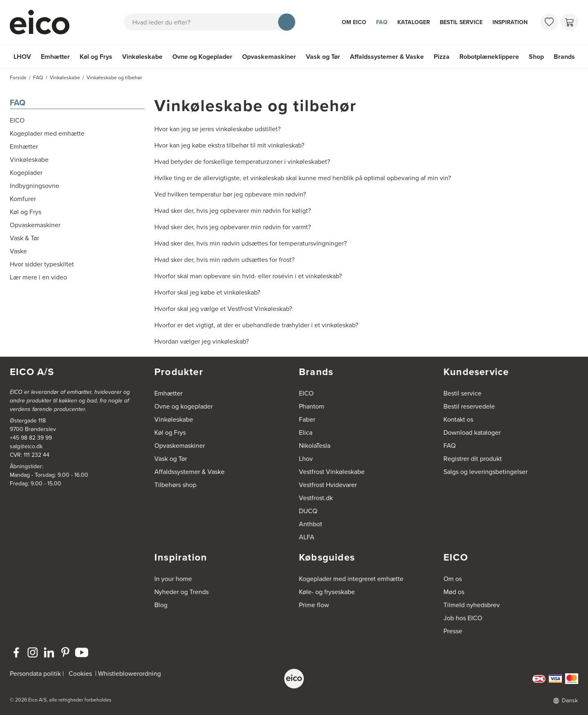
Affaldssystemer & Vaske (387, 57)
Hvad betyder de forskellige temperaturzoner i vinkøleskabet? (242, 162)
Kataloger (414, 22)
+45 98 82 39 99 (31, 438)
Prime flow (314, 605)
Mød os (454, 592)
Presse (453, 631)
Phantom (312, 406)
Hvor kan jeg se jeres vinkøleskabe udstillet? (217, 129)
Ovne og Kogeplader (202, 57)
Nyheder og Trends (182, 592)
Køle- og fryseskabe (327, 592)
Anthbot (311, 524)
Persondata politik (35, 674)
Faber (307, 419)
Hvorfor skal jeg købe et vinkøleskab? (207, 292)
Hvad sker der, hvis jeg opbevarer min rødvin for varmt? (233, 227)
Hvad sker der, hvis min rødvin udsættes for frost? (224, 260)
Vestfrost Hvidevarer (328, 485)
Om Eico (354, 22)
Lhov (306, 459)
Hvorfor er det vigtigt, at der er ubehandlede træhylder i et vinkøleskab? (256, 325)
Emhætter (55, 57)
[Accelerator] (43, 22)
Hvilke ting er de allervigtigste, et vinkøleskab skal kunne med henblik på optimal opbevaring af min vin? (303, 178)
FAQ (382, 22)
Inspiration (510, 22)
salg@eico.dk (26, 446)
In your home (173, 579)
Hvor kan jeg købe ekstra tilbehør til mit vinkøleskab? (229, 145)
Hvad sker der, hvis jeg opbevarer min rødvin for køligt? (233, 211)
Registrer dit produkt (473, 459)
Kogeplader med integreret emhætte (351, 579)
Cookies (80, 674)
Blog (161, 605)
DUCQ (308, 511)
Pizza (442, 57)
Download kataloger (472, 432)
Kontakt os (458, 419)
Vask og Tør (323, 57)
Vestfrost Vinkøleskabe (332, 472)
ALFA (307, 537)
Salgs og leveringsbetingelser (486, 472)
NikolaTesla (315, 446)
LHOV (22, 57)
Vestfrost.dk (316, 498)
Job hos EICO (463, 618)
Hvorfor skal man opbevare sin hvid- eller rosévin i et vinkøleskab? (248, 276)
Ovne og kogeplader (184, 406)
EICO (306, 393)
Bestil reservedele (469, 406)
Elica (306, 432)
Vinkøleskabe (142, 57)
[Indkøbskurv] (570, 22)
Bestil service (461, 22)
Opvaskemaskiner (269, 57)
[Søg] (287, 22)
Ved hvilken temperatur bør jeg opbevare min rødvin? (230, 194)
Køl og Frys (96, 57)
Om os (453, 579)
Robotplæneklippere (489, 57)
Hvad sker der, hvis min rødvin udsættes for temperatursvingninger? (251, 243)
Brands (564, 57)
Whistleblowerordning (129, 674)
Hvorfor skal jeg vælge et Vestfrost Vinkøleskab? (223, 309)
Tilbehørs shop (175, 485)
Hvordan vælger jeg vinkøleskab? (202, 341)
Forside (18, 78)
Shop (536, 57)
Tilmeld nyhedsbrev (472, 605)
